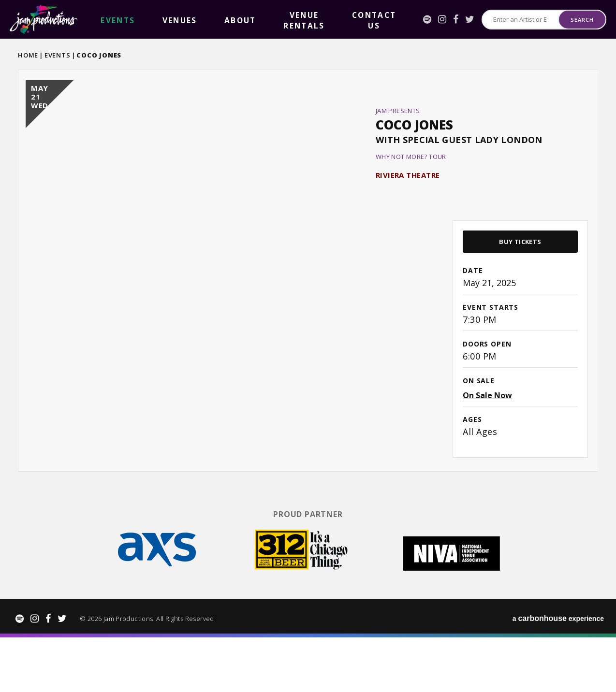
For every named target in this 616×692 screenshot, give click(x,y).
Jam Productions (44, 19)
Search (582, 20)
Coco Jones (414, 156)
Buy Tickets (520, 304)
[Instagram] (422, 19)
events (103, 20)
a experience (558, 673)
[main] (308, 301)
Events (58, 55)
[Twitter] (449, 19)
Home (28, 55)
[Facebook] (435, 19)
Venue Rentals (217, 20)
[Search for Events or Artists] (510, 20)
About (170, 20)
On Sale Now (487, 458)
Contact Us (274, 20)
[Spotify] (407, 19)
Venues (137, 20)
